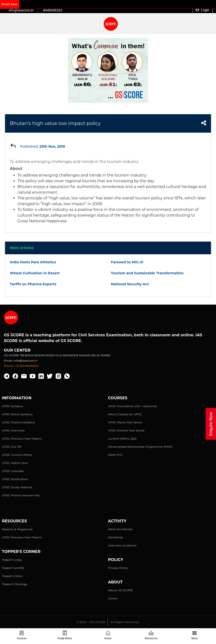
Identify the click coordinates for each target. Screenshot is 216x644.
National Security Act (130, 284)
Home (108, 635)
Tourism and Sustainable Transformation (147, 273)
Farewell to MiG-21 (127, 262)
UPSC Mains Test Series (125, 422)
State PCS (115, 455)
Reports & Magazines (17, 529)
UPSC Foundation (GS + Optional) (133, 406)
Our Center (17, 350)
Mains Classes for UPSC (125, 414)
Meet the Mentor (120, 529)
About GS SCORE (121, 590)
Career (113, 598)
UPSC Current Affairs (17, 455)
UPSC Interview (13, 430)
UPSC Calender (13, 471)
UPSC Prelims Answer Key (21, 495)
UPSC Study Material (17, 487)
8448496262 (53, 10)
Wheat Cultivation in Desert (35, 273)
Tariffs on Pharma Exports (33, 284)
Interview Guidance (122, 545)
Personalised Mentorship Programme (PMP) (140, 447)
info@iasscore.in (21, 10)
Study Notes (65, 635)
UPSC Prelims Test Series (126, 430)
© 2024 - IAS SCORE (91, 622)
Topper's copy (12, 560)
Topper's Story (12, 576)
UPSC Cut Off (12, 447)
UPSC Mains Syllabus (17, 414)
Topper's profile (13, 568)
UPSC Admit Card (15, 463)
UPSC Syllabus (12, 406)
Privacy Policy (118, 568)
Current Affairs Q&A (122, 439)
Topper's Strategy (15, 584)
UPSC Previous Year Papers (22, 439)
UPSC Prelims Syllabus (18, 422)
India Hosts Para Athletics (33, 262)
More (194, 635)
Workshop (116, 537)
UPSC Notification (15, 479)
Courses (22, 635)
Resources (151, 635)
